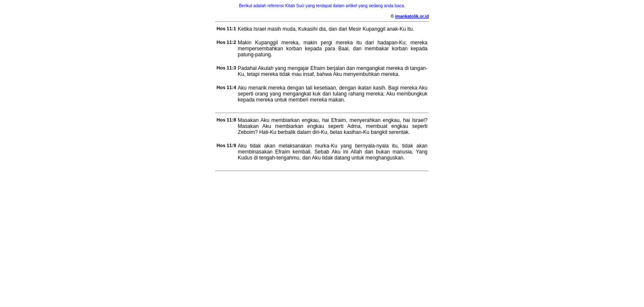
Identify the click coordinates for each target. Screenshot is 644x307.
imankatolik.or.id (412, 16)
